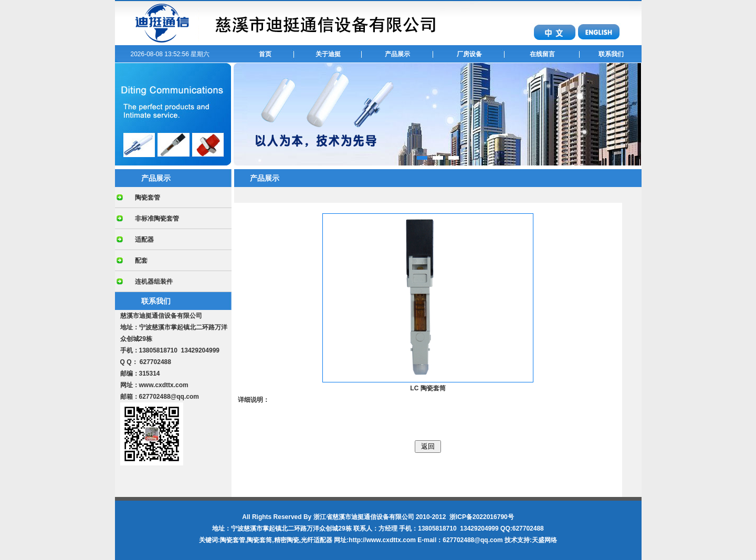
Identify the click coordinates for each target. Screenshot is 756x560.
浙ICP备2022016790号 (482, 517)
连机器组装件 (154, 282)
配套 (141, 261)
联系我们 (611, 54)
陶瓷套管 (148, 198)
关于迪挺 (328, 54)
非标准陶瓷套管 (157, 219)
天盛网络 (544, 540)
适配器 (144, 240)
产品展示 (397, 54)
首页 (265, 54)
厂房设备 (469, 54)
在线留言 (542, 54)
